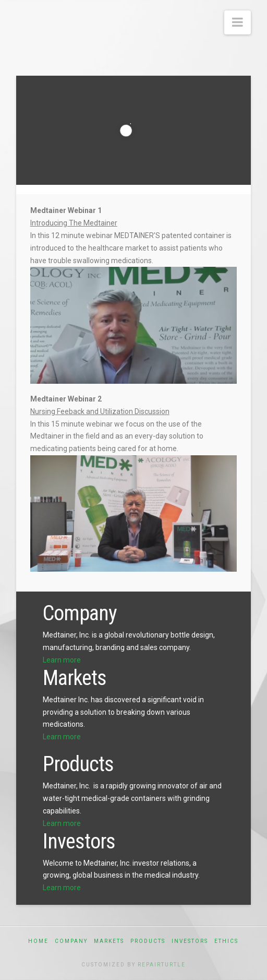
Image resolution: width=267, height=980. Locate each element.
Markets (109, 941)
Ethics (226, 941)
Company (71, 941)
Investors (190, 941)
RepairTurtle (162, 965)
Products (148, 941)
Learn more (62, 660)
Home (38, 941)
